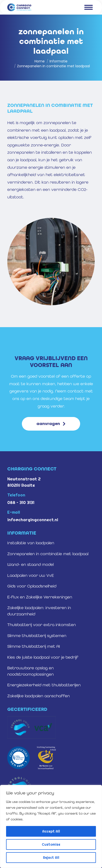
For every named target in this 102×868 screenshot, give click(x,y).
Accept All (51, 831)
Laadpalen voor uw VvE (31, 575)
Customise (51, 844)
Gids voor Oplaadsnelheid (32, 586)
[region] (51, 826)
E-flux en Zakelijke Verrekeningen (40, 597)
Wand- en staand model (30, 564)
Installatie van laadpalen (31, 543)
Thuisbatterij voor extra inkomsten (42, 625)
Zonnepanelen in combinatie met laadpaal (48, 554)
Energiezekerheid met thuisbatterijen (44, 685)
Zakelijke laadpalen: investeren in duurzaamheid (39, 611)
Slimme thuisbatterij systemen (37, 636)
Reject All (51, 858)
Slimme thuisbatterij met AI (34, 646)
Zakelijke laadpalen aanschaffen (38, 696)
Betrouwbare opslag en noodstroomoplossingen (30, 671)
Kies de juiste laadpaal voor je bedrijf (43, 657)
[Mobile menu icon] (89, 7)
